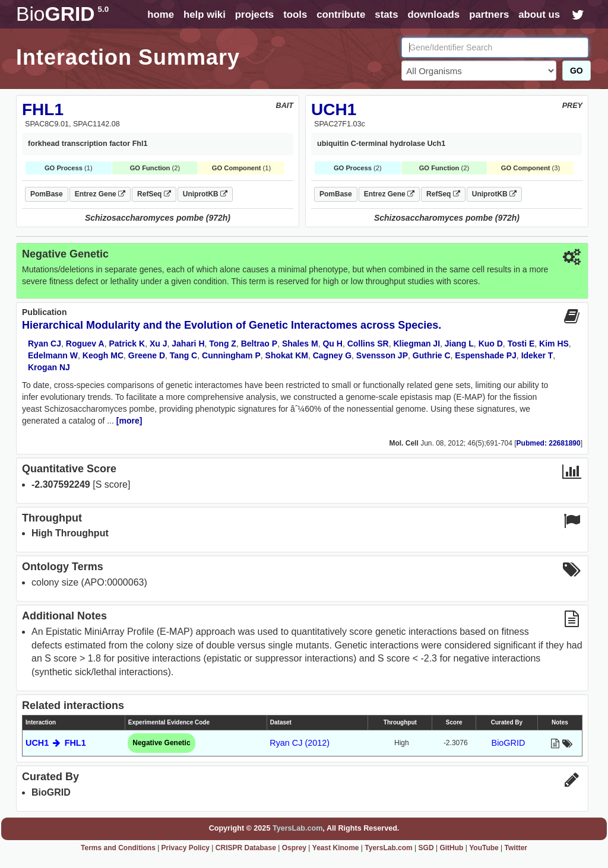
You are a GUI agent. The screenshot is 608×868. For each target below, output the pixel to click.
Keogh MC (103, 355)
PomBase (47, 194)
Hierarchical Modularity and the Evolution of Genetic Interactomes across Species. (232, 325)
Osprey (294, 848)
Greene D (147, 355)
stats (386, 15)
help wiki (205, 15)
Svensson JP (382, 355)
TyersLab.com (297, 828)
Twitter (516, 848)
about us (539, 15)
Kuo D (491, 344)
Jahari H (188, 344)
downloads (433, 15)
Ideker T (537, 355)
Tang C (183, 355)
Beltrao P (259, 344)
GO (577, 71)
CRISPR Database (246, 848)
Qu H (332, 344)
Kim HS (554, 344)
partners (489, 15)
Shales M (300, 344)
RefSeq (154, 194)
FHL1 (43, 109)
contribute (341, 15)
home (161, 15)
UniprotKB (205, 194)
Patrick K (127, 344)
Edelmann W (53, 355)
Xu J (159, 344)
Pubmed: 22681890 (549, 443)
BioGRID (509, 743)
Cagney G (332, 355)
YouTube (484, 848)
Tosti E (521, 344)
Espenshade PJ (486, 355)
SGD (426, 848)
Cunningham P (231, 355)
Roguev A (85, 344)
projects (254, 15)
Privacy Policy (186, 848)
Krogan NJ (49, 367)
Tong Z (223, 344)
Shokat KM (287, 355)
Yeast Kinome (336, 848)
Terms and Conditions (118, 848)
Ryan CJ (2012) (300, 743)
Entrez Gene (100, 194)
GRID (62, 14)
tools (295, 15)
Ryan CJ (45, 344)
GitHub (451, 848)
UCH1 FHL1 (56, 743)
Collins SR (368, 344)
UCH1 (334, 109)
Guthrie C (432, 355)
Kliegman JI (417, 344)
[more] (129, 421)
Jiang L (459, 344)
